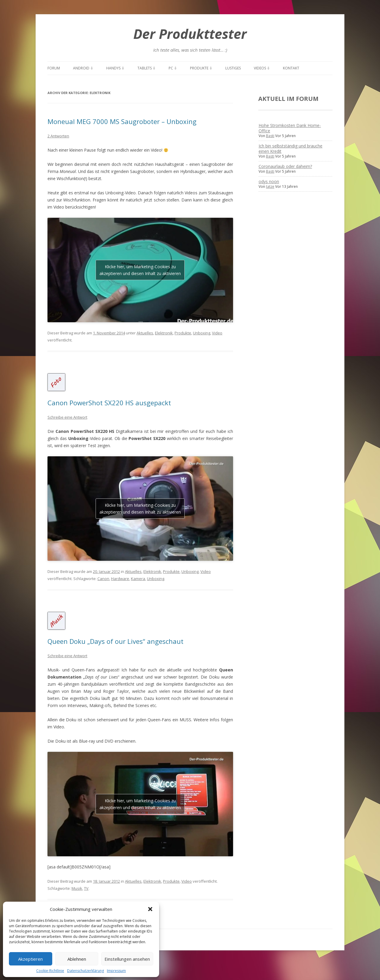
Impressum (116, 971)
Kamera (138, 579)
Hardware (120, 579)
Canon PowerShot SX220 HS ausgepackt (109, 403)
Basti (270, 136)
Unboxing (202, 333)
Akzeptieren (30, 959)
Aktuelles (145, 333)
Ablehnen (77, 959)
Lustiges (233, 68)
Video (217, 333)
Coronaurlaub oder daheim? (285, 166)
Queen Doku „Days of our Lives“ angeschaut (115, 641)
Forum (54, 68)
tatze (270, 186)
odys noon (269, 181)
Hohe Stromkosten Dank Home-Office (290, 128)
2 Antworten (58, 136)
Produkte (183, 333)
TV (86, 888)
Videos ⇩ (262, 68)
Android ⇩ (83, 68)
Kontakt (291, 68)
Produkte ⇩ (201, 68)
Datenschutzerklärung (85, 971)
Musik (77, 888)
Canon (103, 579)
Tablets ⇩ (147, 68)
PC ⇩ (173, 68)
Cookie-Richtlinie (50, 971)
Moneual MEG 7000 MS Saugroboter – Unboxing (122, 121)
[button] (150, 909)
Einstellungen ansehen (127, 959)
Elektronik (164, 333)
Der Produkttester (190, 34)
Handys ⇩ (115, 68)
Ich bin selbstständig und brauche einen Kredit (290, 148)
